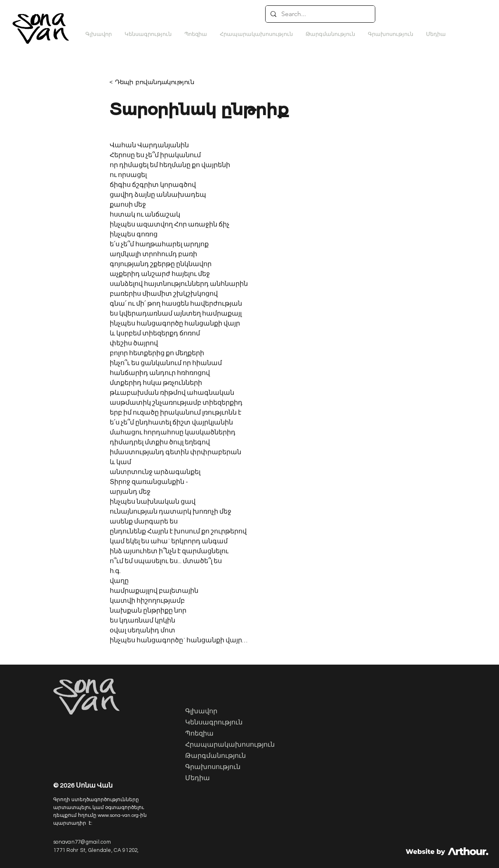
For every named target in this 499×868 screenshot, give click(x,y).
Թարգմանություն (215, 756)
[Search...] (319, 14)
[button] (330, 34)
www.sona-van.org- (119, 815)
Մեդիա (198, 778)
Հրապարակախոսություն (227, 745)
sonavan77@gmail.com (82, 842)
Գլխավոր (201, 712)
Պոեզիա (199, 734)
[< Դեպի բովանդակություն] (157, 82)
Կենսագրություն (214, 723)
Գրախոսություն (213, 767)
